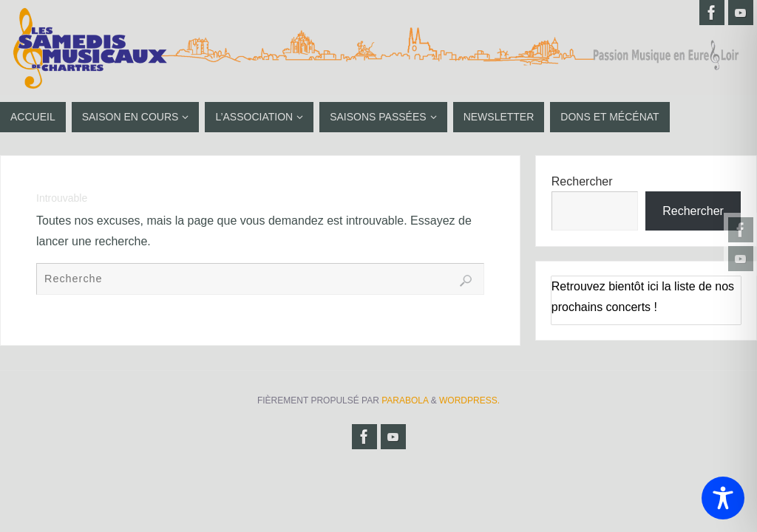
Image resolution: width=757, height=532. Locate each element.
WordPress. (469, 400)
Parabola (405, 400)
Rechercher (582, 181)
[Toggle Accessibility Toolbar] (723, 498)
